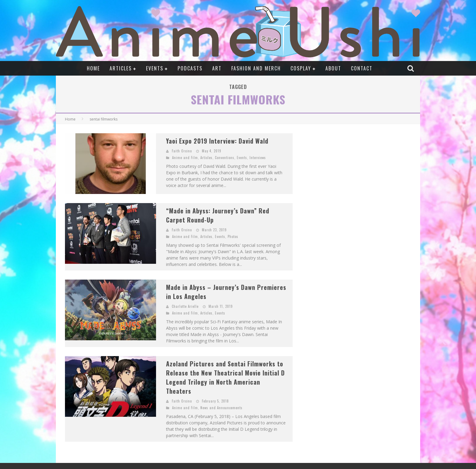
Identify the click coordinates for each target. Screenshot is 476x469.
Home (93, 68)
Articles (121, 68)
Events (155, 68)
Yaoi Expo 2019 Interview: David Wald (217, 141)
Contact (362, 68)
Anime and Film (185, 158)
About (333, 68)
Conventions (225, 158)
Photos (233, 236)
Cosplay (301, 68)
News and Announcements (221, 408)
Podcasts (190, 68)
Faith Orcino (182, 151)
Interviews (258, 158)
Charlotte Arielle (185, 306)
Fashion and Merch (256, 68)
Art (217, 68)
